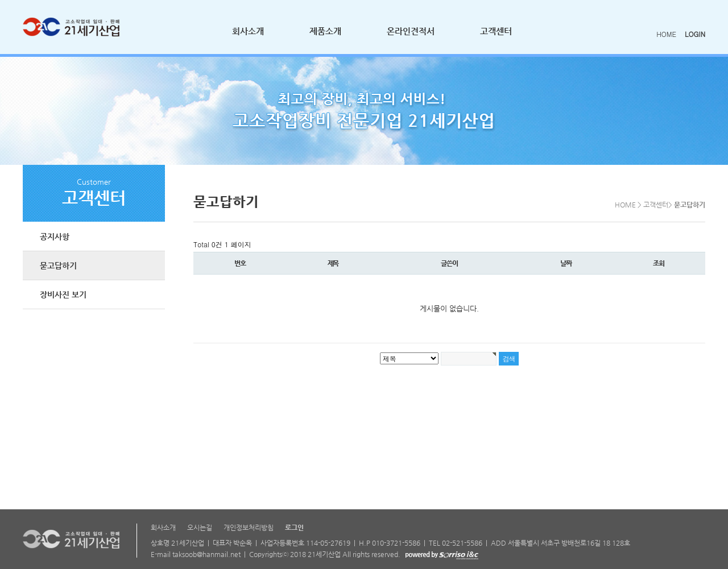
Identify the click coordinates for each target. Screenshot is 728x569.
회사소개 (248, 31)
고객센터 (496, 31)
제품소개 (325, 31)
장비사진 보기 (63, 294)
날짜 (566, 263)
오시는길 (200, 528)
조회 (659, 263)
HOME (666, 34)
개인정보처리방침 (249, 528)
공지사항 (55, 236)
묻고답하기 (58, 265)
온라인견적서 (411, 31)
